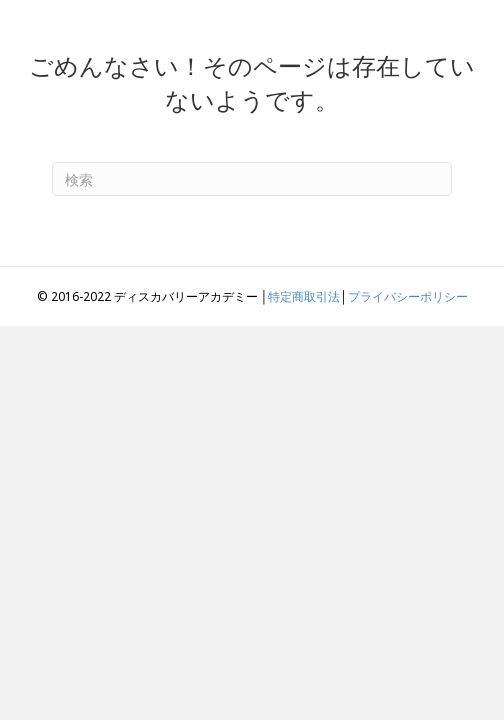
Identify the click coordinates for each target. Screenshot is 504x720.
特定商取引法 (304, 296)
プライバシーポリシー (408, 296)
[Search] (252, 179)
